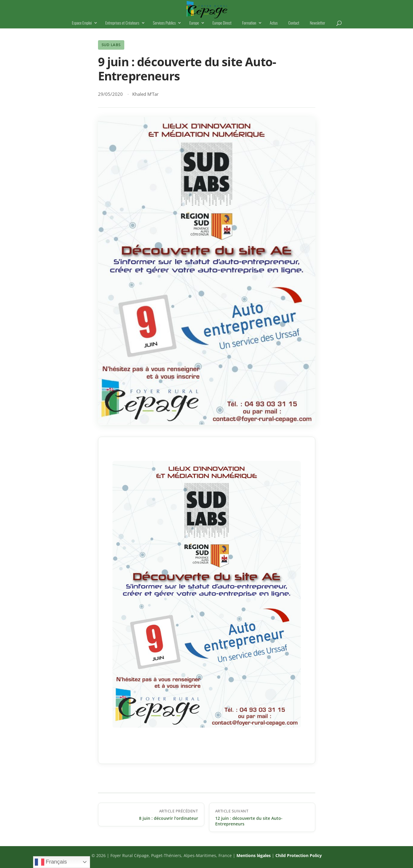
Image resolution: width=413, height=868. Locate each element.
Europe (194, 23)
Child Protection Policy (299, 855)
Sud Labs (111, 45)
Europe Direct (222, 23)
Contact (294, 23)
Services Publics (164, 23)
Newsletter (318, 23)
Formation (249, 23)
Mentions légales (254, 855)
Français (51, 862)
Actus (274, 23)
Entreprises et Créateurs (122, 23)
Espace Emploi (82, 23)
